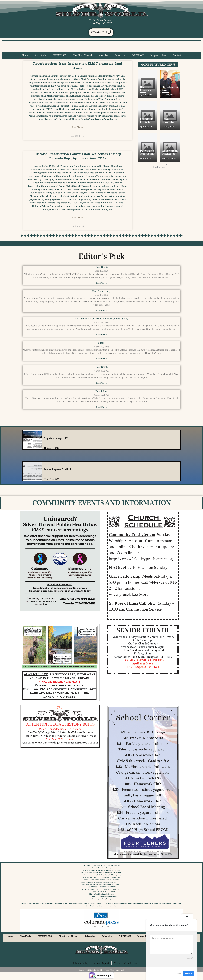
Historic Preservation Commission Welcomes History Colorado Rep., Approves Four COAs (78, 157)
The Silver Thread (82, 56)
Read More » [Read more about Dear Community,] (102, 311)
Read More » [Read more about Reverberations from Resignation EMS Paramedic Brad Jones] (78, 128)
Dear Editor (101, 392)
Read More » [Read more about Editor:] (102, 359)
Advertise (103, 56)
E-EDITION (138, 56)
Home (25, 56)
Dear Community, (102, 292)
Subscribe (120, 56)
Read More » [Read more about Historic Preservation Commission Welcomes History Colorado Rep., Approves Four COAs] (78, 218)
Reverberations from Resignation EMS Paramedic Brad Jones (78, 66)
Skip (179, 974)
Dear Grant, (102, 268)
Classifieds (41, 56)
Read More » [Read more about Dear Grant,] (102, 283)
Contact (177, 56)
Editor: (101, 343)
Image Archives (158, 56)
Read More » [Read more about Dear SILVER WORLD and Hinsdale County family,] (102, 335)
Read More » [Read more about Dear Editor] (102, 407)
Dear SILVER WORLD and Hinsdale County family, (101, 319)
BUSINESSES (60, 56)
